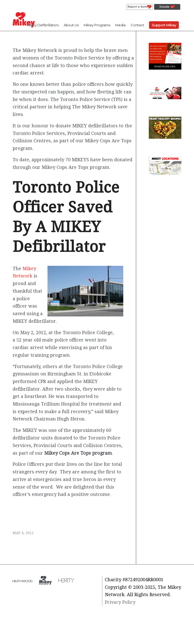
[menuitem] (139, 7)
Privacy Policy (120, 602)
